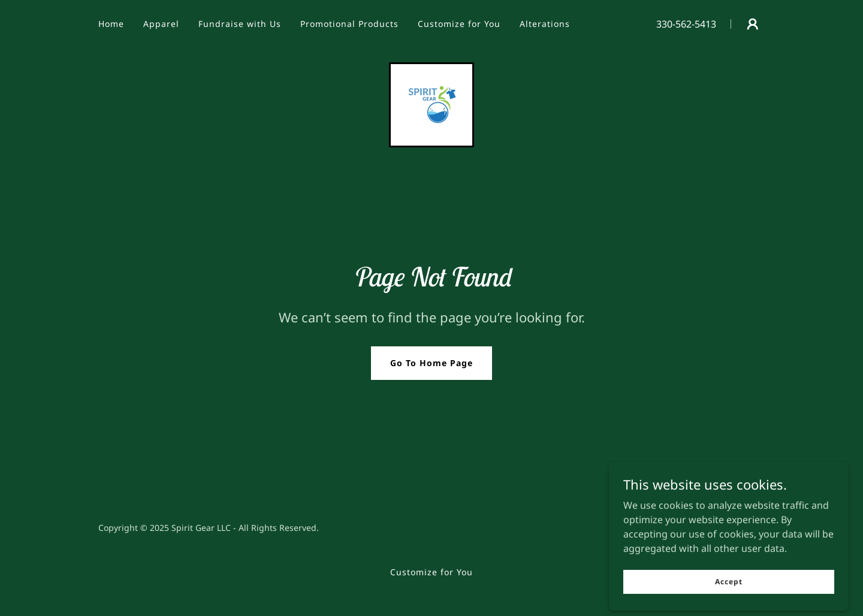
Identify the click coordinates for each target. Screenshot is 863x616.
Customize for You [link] (459, 24)
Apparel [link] (161, 24)
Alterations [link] (545, 24)
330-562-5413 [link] (686, 24)
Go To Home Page (431, 363)
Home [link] (111, 24)
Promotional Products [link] (349, 24)
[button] (753, 24)
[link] (431, 104)
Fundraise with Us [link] (240, 24)
